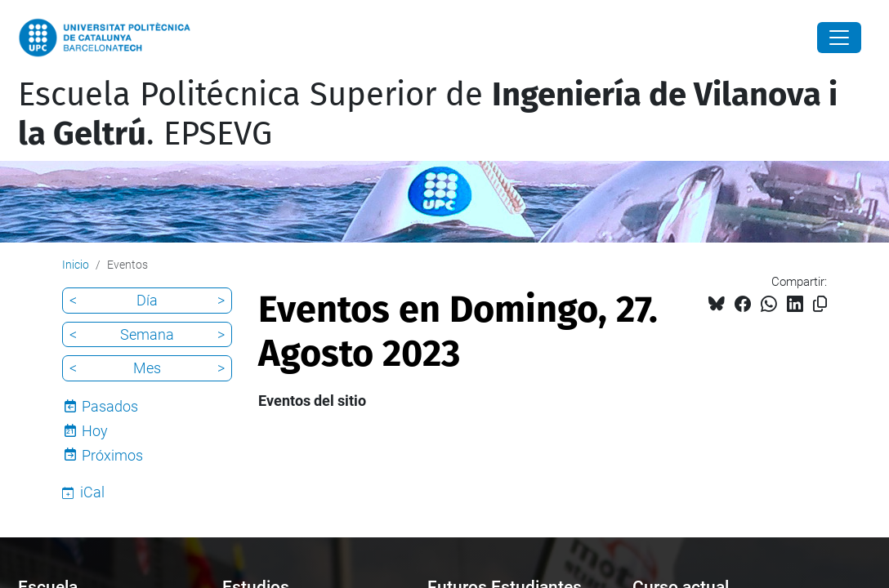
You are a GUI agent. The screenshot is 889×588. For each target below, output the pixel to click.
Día (147, 300)
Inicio (76, 265)
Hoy (95, 431)
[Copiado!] (820, 304)
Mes (147, 368)
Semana (147, 334)
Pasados (110, 406)
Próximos (112, 455)
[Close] (839, 38)
